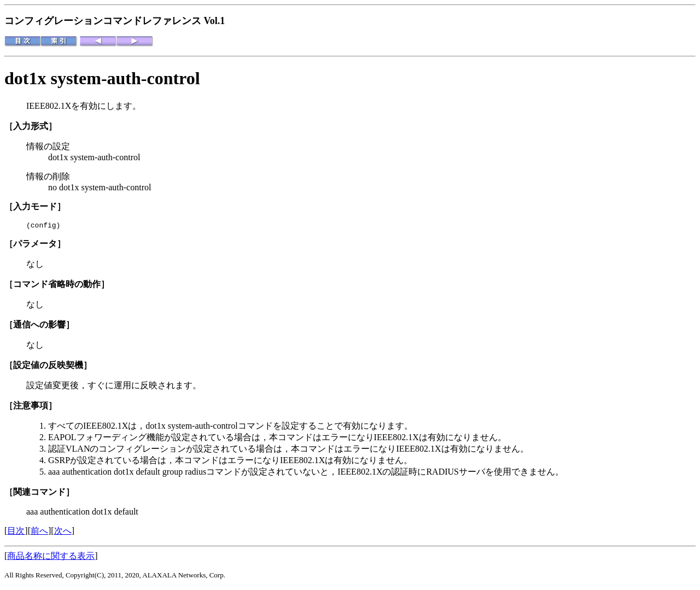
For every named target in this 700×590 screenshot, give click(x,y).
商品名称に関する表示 (51, 557)
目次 (16, 532)
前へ (39, 532)
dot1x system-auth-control (102, 78)
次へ (63, 532)
